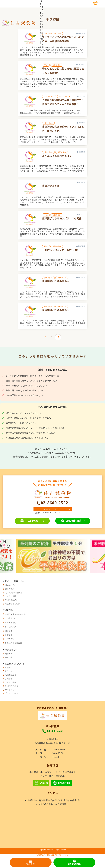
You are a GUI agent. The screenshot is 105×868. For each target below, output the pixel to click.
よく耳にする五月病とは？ (57, 156)
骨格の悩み (63, 97)
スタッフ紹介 (11, 682)
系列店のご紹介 (11, 686)
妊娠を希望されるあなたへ (16, 614)
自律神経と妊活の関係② (56, 310)
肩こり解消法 (11, 627)
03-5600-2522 (52, 731)
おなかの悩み (49, 97)
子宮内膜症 (10, 639)
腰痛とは (9, 631)
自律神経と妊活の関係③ (56, 281)
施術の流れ (10, 589)
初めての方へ (11, 585)
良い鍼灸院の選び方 (13, 593)
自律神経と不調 (51, 186)
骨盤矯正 (9, 635)
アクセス (9, 671)
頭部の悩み (62, 152)
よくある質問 (11, 596)
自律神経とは (11, 622)
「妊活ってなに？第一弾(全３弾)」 (61, 250)
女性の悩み (48, 34)
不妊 (59, 34)
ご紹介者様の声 (11, 600)
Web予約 (32, 521)
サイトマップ (11, 690)
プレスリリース (11, 693)
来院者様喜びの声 (12, 604)
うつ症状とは (11, 618)
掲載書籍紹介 (11, 675)
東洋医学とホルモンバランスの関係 (62, 219)
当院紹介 (9, 668)
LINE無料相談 (73, 521)
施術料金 (9, 657)
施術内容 (9, 654)
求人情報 (9, 679)
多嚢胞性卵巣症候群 (13, 643)
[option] (52, 556)
